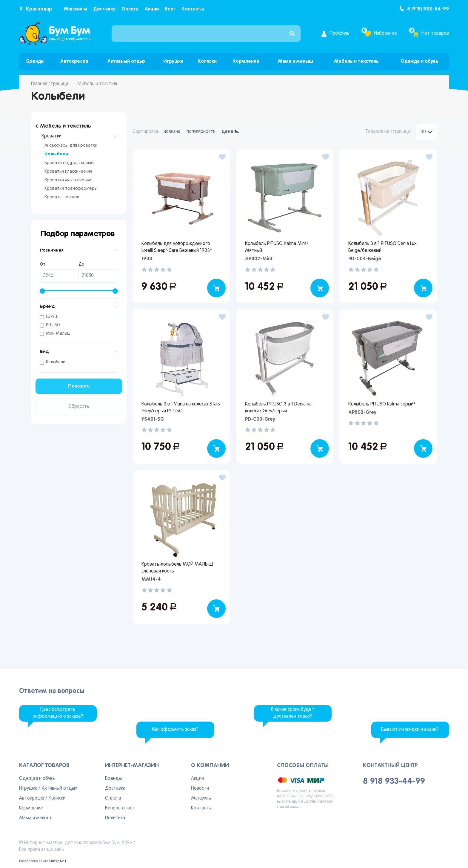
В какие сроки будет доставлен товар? (293, 713)
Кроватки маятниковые (68, 180)
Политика (115, 818)
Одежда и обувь (419, 61)
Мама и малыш (295, 61)
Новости (200, 789)
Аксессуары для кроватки (71, 146)
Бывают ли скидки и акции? (410, 730)
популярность (201, 132)
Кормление (246, 61)
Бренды (35, 61)
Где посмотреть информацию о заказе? (58, 713)
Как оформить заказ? (175, 730)
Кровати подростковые (69, 163)
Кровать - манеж (62, 197)
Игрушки (173, 61)
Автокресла (74, 61)
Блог (170, 9)
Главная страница (50, 84)
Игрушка (28, 789)
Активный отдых (126, 61)
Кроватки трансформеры (71, 189)
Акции (152, 9)
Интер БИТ (58, 861)
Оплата (130, 9)
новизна (172, 132)
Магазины (76, 9)
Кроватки (51, 136)
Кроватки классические (68, 172)
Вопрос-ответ (120, 808)
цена (227, 132)
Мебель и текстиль (356, 61)
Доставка (104, 9)
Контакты (193, 9)
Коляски (207, 61)
